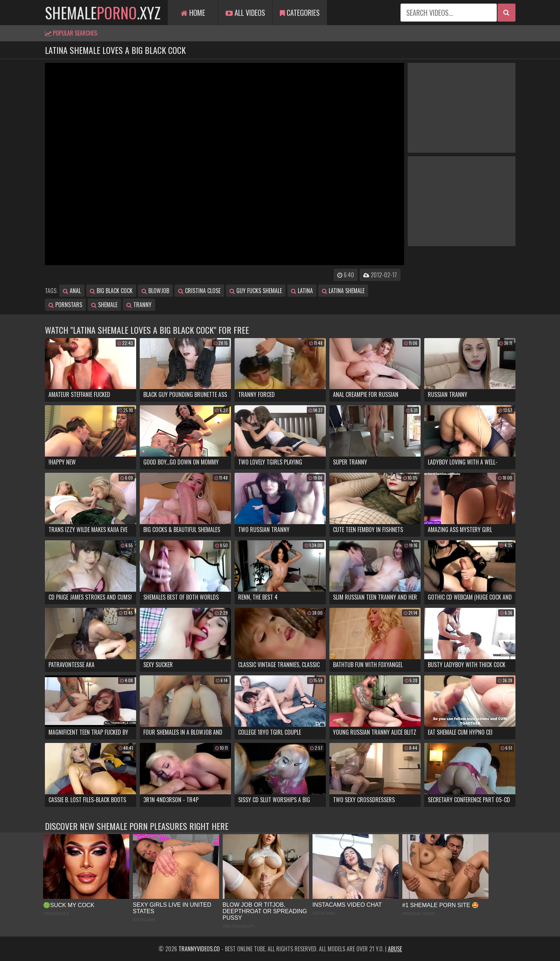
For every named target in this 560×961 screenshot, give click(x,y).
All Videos (245, 13)
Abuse (395, 949)
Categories (300, 13)
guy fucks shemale (256, 291)
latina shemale (343, 291)
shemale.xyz (103, 13)
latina (302, 291)
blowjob (155, 291)
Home (193, 13)
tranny (139, 305)
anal (72, 291)
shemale (104, 305)
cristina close (199, 291)
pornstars (65, 305)
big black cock (111, 291)
